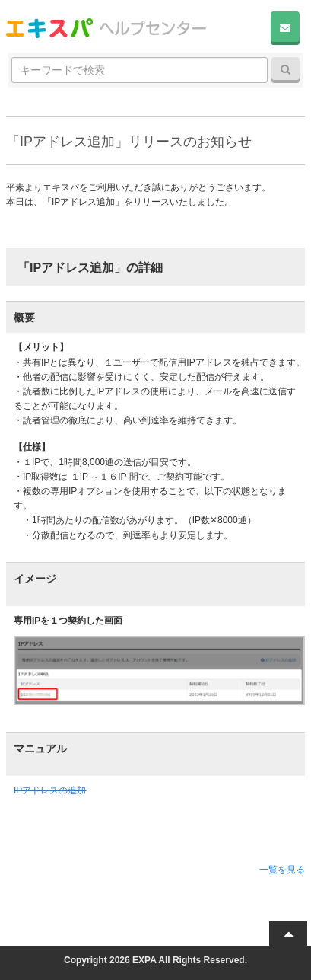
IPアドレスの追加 (50, 790)
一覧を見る (282, 870)
